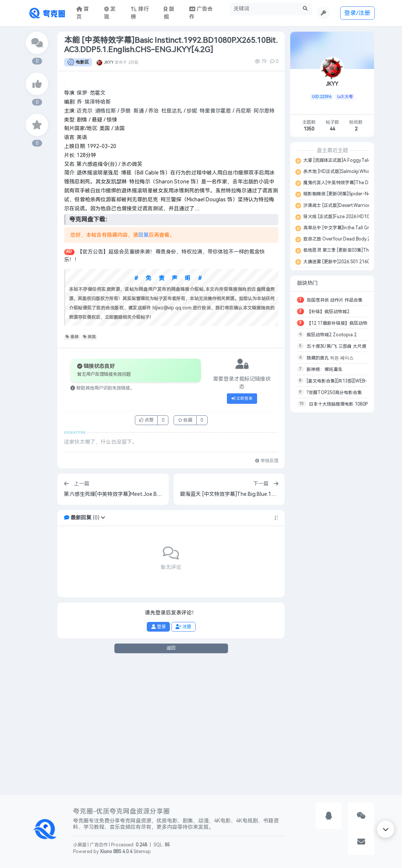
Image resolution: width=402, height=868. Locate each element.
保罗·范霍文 (91, 224)
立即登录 (242, 530)
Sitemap (142, 852)
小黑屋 (80, 845)
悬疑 (72, 468)
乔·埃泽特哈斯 (94, 233)
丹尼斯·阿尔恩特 (255, 242)
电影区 (78, 62)
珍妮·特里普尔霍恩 (209, 242)
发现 (110, 13)
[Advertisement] (332, 529)
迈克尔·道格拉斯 (96, 242)
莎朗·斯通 (132, 242)
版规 (169, 13)
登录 (159, 758)
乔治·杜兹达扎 (165, 242)
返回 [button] (171, 779)
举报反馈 (267, 592)
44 (332, 129)
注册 (183, 758)
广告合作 (99, 845)
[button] (103, 649)
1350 (309, 129)
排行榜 (140, 13)
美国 (90, 468)
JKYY (109, 62)
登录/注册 (357, 13)
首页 (83, 13)
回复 (143, 366)
